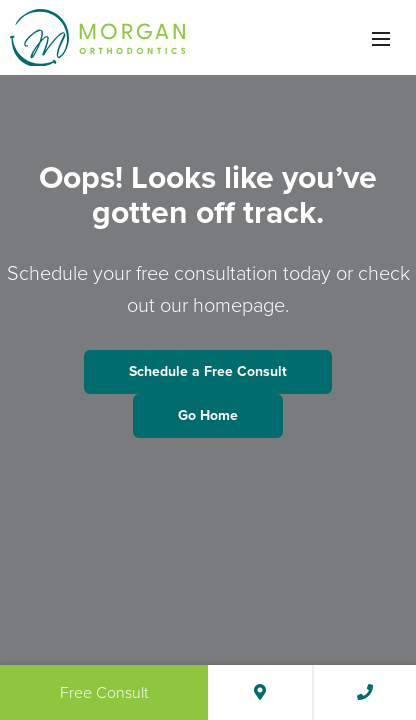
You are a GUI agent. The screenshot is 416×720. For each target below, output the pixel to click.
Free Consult (104, 692)
